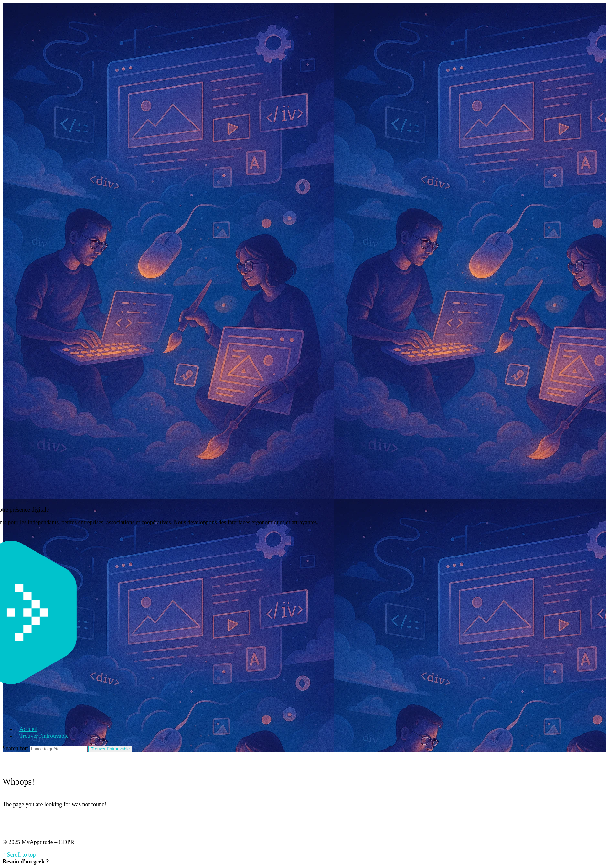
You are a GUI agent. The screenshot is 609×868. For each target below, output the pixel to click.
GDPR (67, 842)
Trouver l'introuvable (44, 736)
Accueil (28, 729)
